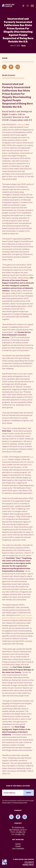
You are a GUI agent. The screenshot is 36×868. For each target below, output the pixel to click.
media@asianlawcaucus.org (13, 78)
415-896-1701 (21, 832)
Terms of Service (19, 803)
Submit (29, 793)
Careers (18, 844)
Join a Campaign (18, 848)
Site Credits (29, 862)
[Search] (28, 6)
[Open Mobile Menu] (32, 6)
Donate (18, 846)
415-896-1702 (20, 834)
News (24, 46)
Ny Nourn (25, 278)
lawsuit (23, 125)
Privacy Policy (6, 803)
